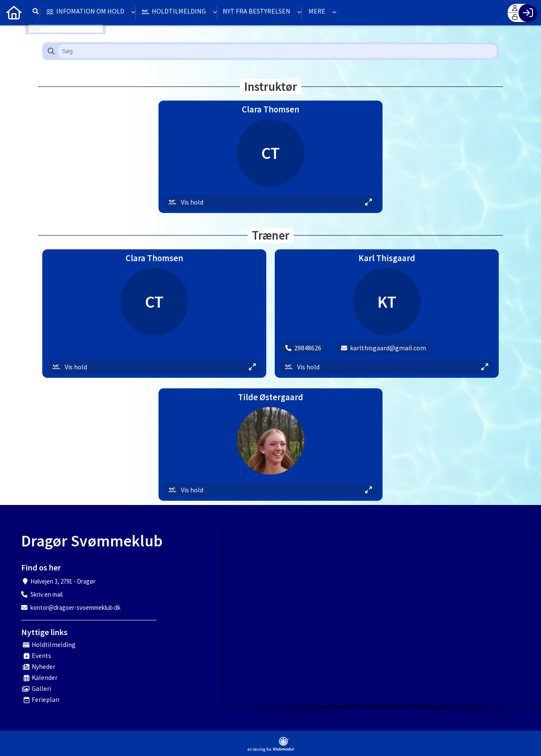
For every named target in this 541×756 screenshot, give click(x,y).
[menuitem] (13, 13)
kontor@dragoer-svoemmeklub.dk (75, 607)
